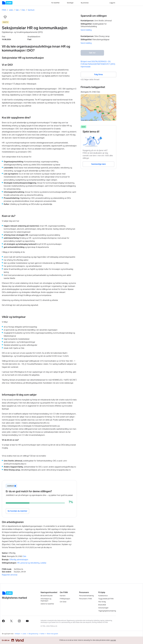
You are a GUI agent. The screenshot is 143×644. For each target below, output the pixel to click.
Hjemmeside (86, 67)
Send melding (86, 30)
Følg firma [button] (98, 74)
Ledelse (43, 563)
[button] (5, 17)
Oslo (23, 10)
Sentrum (31, 10)
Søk (17, 10)
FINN (4, 10)
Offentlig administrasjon (19, 560)
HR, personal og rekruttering (28, 563)
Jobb (11, 10)
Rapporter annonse (10, 575)
